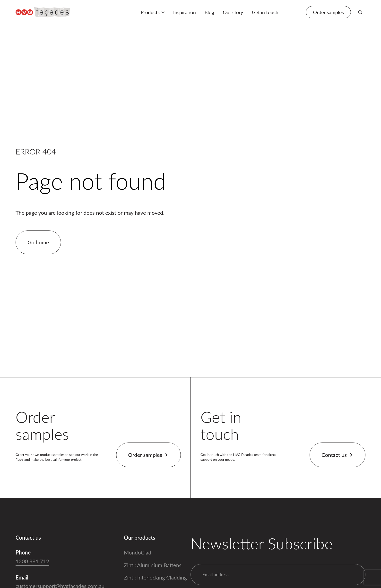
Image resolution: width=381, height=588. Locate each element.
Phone (23, 552)
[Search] (360, 12)
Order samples (148, 455)
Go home (38, 242)
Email (22, 577)
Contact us (338, 455)
